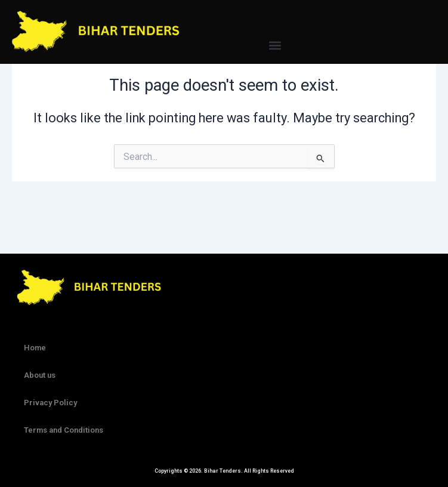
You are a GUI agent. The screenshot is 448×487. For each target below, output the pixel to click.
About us (40, 375)
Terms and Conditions (64, 430)
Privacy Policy (50, 403)
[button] (275, 46)
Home (35, 348)
